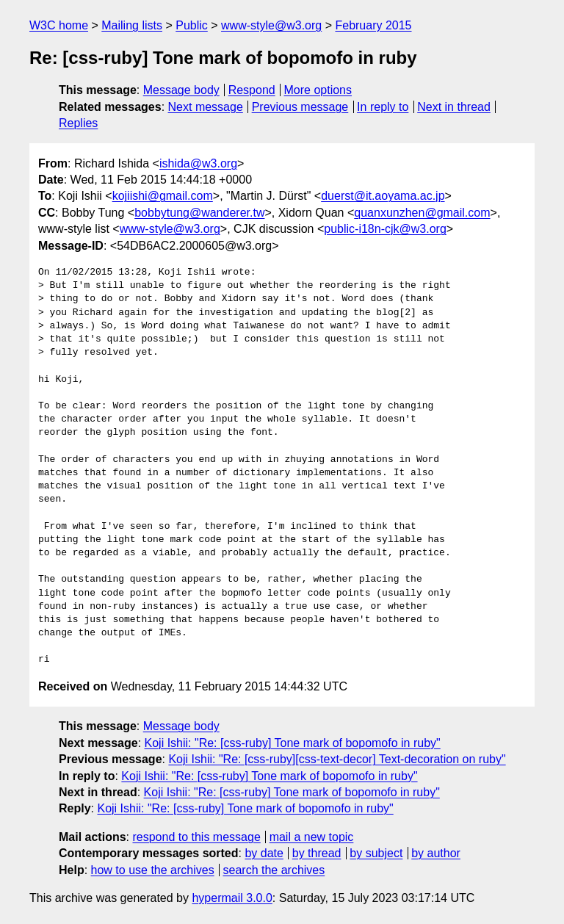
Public (192, 25)
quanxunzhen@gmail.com (422, 213)
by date (264, 853)
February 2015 (373, 25)
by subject (376, 853)
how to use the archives (153, 870)
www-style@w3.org (271, 25)
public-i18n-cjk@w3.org (385, 229)
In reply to (383, 107)
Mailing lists (132, 25)
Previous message (300, 107)
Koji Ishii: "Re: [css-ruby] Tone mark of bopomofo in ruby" (293, 743)
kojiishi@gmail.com (163, 196)
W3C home (59, 25)
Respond (252, 90)
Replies (78, 123)
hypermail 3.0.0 (232, 898)
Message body (181, 90)
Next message (206, 107)
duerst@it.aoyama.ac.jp (383, 196)
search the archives (274, 870)
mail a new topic (312, 837)
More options (318, 90)
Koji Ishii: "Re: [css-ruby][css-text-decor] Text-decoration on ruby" (337, 759)
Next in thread (454, 107)
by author (436, 853)
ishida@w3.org (198, 163)
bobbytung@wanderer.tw (199, 213)
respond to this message (196, 837)
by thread (317, 853)
